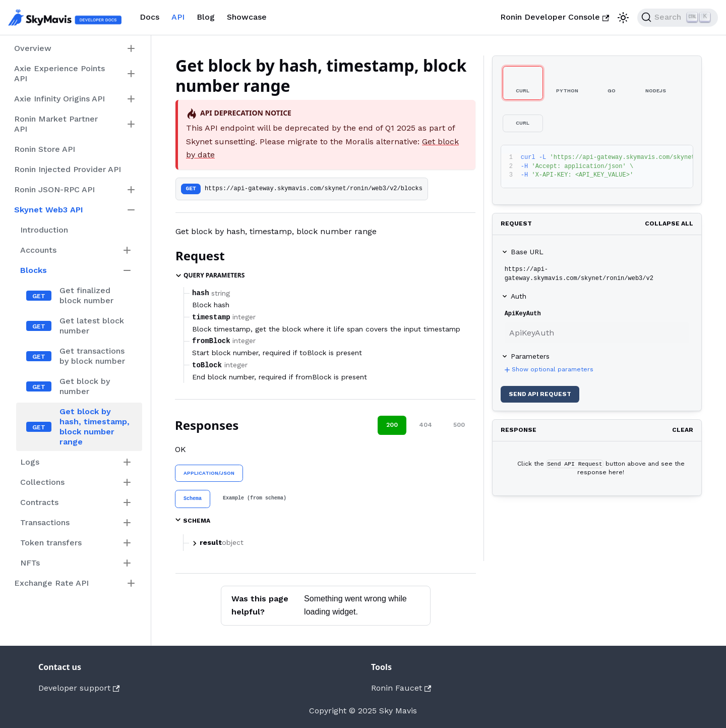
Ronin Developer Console (555, 17)
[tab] (193, 499)
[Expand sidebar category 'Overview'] (131, 48)
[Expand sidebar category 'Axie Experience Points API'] (131, 74)
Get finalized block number (86, 295)
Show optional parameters (548, 370)
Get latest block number (92, 326)
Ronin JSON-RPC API (54, 189)
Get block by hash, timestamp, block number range (95, 427)
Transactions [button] (45, 522)
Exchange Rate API (51, 583)
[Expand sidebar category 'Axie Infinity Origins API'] (131, 99)
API (178, 17)
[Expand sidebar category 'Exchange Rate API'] (131, 583)
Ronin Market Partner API (56, 124)
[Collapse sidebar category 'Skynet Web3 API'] (131, 210)
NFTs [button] (30, 563)
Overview (33, 48)
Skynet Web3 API (49, 210)
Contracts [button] (39, 502)
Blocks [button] (34, 270)
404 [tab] (426, 425)
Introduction (44, 230)
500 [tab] (459, 425)
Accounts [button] (38, 250)
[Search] (678, 18)
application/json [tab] (209, 473)
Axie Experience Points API (59, 73)
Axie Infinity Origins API (59, 99)
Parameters (530, 356)
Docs (149, 17)
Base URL (527, 252)
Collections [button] (42, 482)
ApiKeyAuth (523, 314)
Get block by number (85, 386)
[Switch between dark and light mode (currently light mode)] (623, 18)
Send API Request (540, 394)
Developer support (79, 688)
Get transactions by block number (92, 356)
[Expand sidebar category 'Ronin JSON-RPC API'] (131, 190)
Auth (519, 296)
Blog (206, 17)
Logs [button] (30, 462)
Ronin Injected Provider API (68, 169)
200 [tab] (392, 425)
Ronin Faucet (401, 688)
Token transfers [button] (51, 543)
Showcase (247, 17)
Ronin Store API (45, 149)
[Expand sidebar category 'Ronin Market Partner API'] (131, 124)
